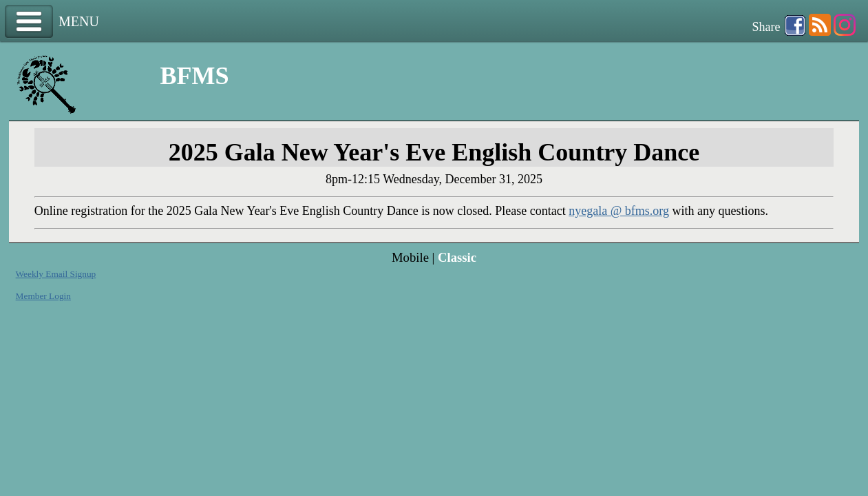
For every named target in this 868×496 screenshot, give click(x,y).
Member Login (43, 296)
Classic (457, 257)
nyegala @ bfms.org (619, 211)
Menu (29, 22)
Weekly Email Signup (56, 274)
